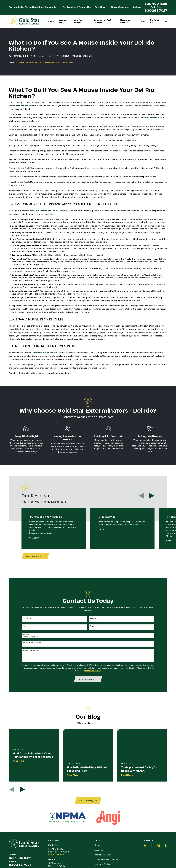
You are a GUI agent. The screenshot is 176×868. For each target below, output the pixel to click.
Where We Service (120, 7)
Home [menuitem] (51, 21)
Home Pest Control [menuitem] (78, 21)
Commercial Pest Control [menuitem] (103, 21)
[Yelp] (166, 845)
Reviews (137, 7)
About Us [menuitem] (63, 21)
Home (97, 845)
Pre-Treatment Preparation (77, 7)
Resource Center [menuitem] (125, 21)
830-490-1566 (156, 4)
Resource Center (102, 864)
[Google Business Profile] (145, 845)
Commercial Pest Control (106, 859)
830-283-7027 (156, 10)
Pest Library (101, 7)
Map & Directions (56, 855)
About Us (99, 850)
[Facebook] (152, 845)
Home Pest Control (103, 855)
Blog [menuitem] (142, 21)
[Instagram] (159, 845)
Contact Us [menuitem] (154, 21)
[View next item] (152, 496)
